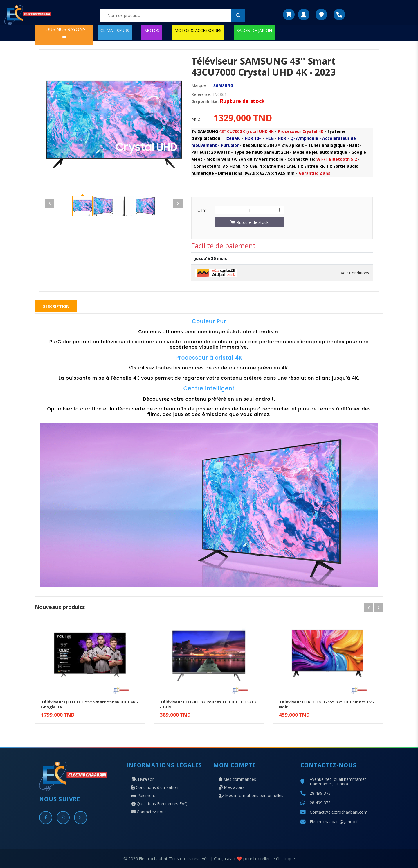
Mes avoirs (231, 787)
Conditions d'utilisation (155, 787)
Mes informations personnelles (251, 796)
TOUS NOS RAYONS (64, 32)
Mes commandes (237, 779)
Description (56, 306)
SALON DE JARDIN (254, 30)
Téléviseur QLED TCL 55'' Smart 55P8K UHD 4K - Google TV (90, 704)
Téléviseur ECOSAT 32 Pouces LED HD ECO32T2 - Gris (208, 704)
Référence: (201, 94)
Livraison (143, 779)
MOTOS (152, 30)
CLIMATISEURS (115, 30)
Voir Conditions (355, 273)
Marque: (199, 85)
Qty (201, 210)
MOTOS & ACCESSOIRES (198, 30)
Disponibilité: (205, 101)
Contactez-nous (149, 812)
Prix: (196, 120)
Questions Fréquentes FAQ (160, 804)
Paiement (143, 796)
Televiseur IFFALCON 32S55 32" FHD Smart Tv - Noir (327, 704)
